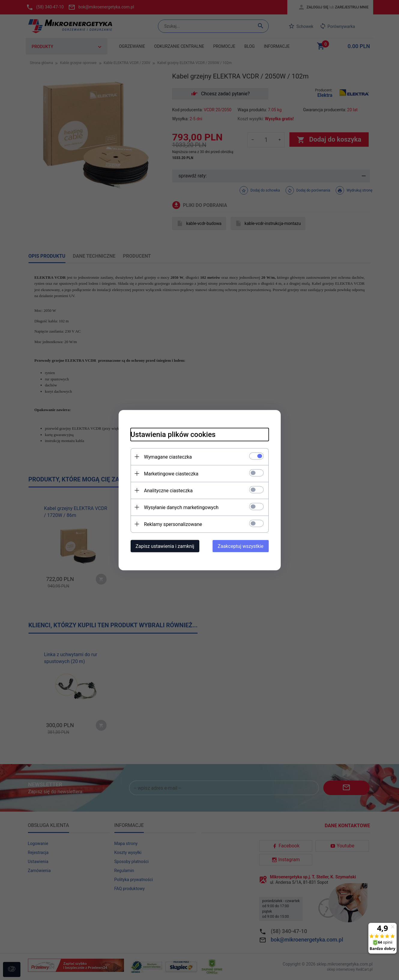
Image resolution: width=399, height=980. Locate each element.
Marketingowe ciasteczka (171, 473)
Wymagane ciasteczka (168, 457)
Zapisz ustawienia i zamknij (165, 546)
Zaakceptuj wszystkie (240, 546)
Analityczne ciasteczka (168, 490)
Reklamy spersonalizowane (173, 524)
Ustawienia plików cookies (173, 434)
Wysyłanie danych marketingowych (181, 507)
